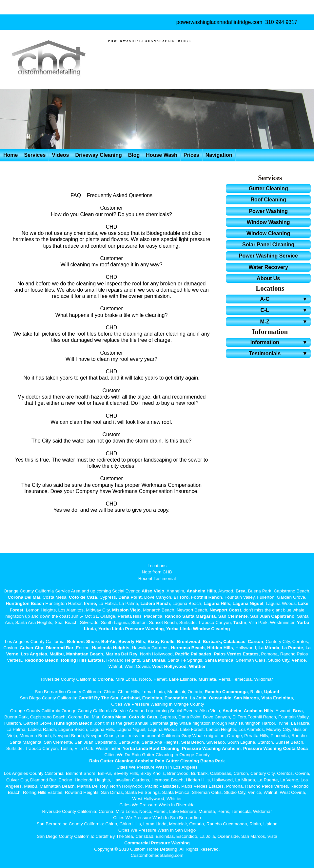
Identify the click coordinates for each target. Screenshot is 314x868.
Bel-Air (109, 641)
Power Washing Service (268, 256)
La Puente (292, 648)
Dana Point (130, 597)
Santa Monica (219, 660)
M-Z (285, 322)
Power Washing (268, 211)
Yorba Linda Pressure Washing (131, 629)
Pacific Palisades (193, 654)
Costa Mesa (114, 717)
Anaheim (232, 711)
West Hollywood (169, 666)
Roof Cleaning (268, 200)
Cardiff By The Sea (98, 698)
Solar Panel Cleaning (268, 245)
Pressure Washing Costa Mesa (275, 748)
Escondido (175, 698)
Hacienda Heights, (111, 648)
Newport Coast (226, 610)
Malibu (57, 654)
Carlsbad (130, 698)
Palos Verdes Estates (236, 654)
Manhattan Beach (85, 654)
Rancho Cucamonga (226, 692)
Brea (241, 591)
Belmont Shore (83, 641)
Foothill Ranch (206, 597)
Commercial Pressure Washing (157, 843)
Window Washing (268, 222)
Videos (60, 155)
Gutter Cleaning (268, 188)
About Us (268, 278)
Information (280, 342)
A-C (285, 299)
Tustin (239, 622)
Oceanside (220, 698)
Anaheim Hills (201, 591)
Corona (105, 679)
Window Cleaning (268, 233)
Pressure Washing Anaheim (211, 748)
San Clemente (233, 616)
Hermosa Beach (188, 648)
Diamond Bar (59, 648)
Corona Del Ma (23, 597)
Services (35, 155)
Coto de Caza (83, 597)
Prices (191, 155)
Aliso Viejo (153, 591)
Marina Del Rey (121, 654)
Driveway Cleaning (98, 155)
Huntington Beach (25, 603)
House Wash (161, 155)
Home (10, 155)
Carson (255, 641)
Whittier (197, 666)
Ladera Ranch (155, 603)
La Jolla (198, 698)
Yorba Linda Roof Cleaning (151, 748)
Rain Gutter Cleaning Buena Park (190, 761)
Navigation (219, 155)
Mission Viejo (126, 610)
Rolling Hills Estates (82, 660)
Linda (90, 629)
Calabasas (234, 641)
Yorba (303, 622)
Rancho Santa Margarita (190, 616)
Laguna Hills (217, 603)
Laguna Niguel (248, 603)
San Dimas (154, 660)
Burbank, (213, 641)
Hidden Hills (220, 648)
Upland (272, 692)
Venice (299, 660)
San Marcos (246, 698)
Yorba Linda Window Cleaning (198, 629)
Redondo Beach (41, 660)
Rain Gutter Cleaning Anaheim (121, 761)
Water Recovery (268, 267)
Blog (134, 155)
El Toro (181, 597)
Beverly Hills (131, 641)
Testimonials (279, 353)
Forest (17, 610)
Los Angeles (34, 654)
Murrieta (207, 679)
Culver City (31, 648)
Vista (266, 698)
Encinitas (152, 698)
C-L (285, 310)
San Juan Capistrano (272, 616)
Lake (303, 603)
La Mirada (269, 648)
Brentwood (189, 641)
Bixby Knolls (161, 641)
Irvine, (90, 603)
